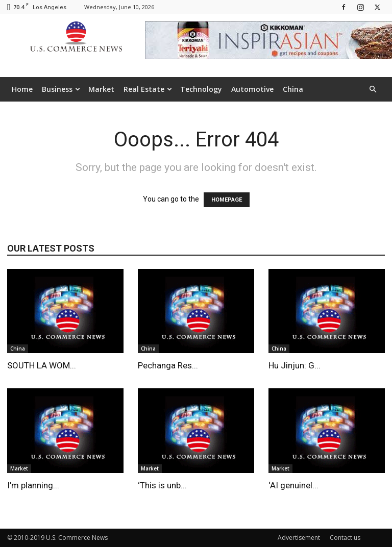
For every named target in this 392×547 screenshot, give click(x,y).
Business (61, 89)
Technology (201, 89)
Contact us (345, 538)
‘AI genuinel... (293, 485)
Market (101, 89)
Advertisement (299, 538)
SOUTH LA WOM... (42, 365)
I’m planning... (33, 485)
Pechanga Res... (168, 365)
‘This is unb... (162, 485)
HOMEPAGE (227, 200)
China (293, 89)
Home (22, 89)
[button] (373, 90)
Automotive (252, 89)
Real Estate (148, 89)
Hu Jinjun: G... (295, 365)
